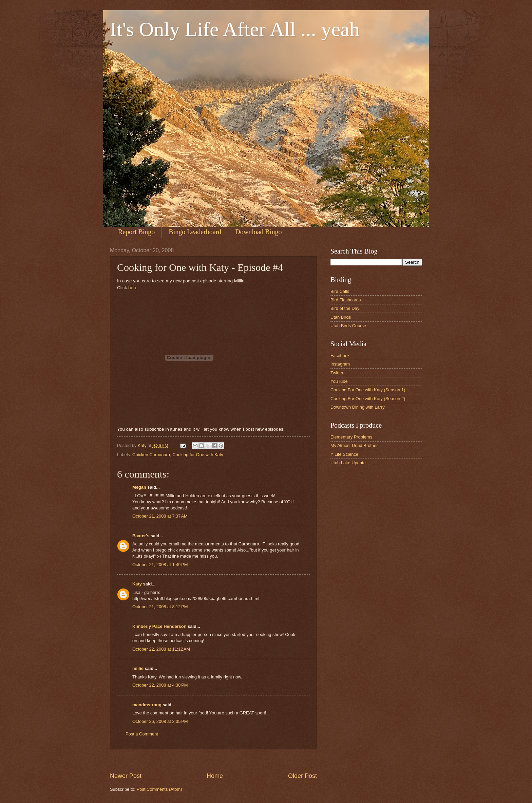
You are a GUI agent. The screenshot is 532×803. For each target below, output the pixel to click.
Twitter (337, 373)
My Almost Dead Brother (354, 445)
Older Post (302, 776)
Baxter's (141, 536)
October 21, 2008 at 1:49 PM (160, 565)
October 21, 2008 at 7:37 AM (160, 516)
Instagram (340, 364)
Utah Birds (341, 317)
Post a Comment (142, 734)
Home (215, 776)
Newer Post (126, 776)
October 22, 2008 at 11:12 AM (161, 649)
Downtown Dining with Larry (358, 407)
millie (138, 668)
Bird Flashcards (346, 300)
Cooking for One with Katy (198, 455)
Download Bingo (258, 232)
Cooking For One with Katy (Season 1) (368, 390)
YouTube (339, 381)
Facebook (340, 356)
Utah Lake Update (348, 463)
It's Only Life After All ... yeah (235, 29)
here (133, 288)
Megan (139, 487)
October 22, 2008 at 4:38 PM (160, 685)
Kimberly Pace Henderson (159, 626)
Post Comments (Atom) (159, 789)
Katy (137, 584)
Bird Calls (340, 291)
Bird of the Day (345, 308)
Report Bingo (136, 232)
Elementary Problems (351, 437)
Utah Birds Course (348, 326)
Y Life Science (344, 454)
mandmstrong (147, 705)
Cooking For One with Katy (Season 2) (368, 399)
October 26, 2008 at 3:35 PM (160, 721)
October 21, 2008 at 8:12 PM (160, 607)
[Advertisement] (233, 760)
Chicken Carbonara (151, 455)
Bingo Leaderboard (195, 232)
